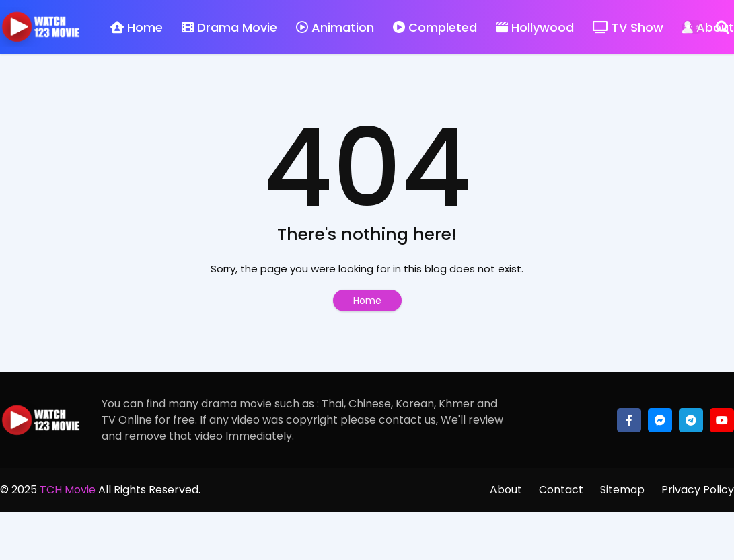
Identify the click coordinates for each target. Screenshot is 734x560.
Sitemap (622, 490)
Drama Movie (229, 27)
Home (137, 27)
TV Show (628, 27)
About (506, 490)
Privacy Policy (698, 490)
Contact (561, 490)
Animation (335, 27)
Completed (435, 27)
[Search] (723, 27)
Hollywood (535, 27)
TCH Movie (68, 490)
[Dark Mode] (693, 27)
